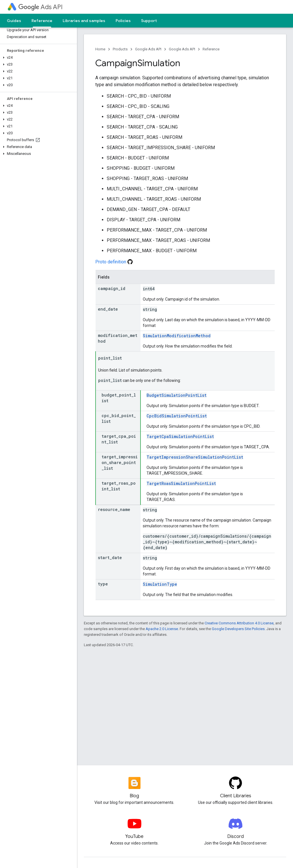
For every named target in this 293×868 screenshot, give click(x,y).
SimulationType (160, 584)
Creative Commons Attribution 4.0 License (239, 623)
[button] (37, 58)
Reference (211, 49)
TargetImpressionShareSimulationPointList (195, 457)
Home (100, 49)
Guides (14, 21)
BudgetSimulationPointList (177, 395)
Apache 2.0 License (162, 629)
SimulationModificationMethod (177, 336)
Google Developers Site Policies (238, 629)
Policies (123, 21)
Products (120, 49)
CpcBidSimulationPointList (177, 416)
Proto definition (114, 262)
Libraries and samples (84, 21)
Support (149, 21)
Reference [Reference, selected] (42, 21)
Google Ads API (148, 49)
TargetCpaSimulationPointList (180, 436)
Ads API (40, 7)
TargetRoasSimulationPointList (181, 483)
